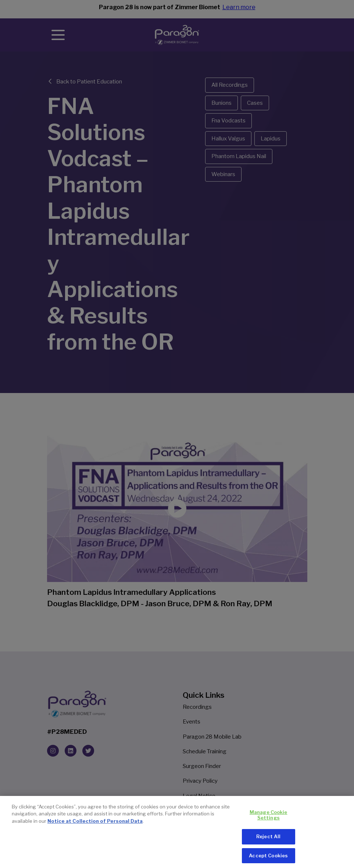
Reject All (268, 839)
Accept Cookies (268, 858)
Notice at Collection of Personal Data (95, 824)
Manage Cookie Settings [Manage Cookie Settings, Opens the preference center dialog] (269, 818)
